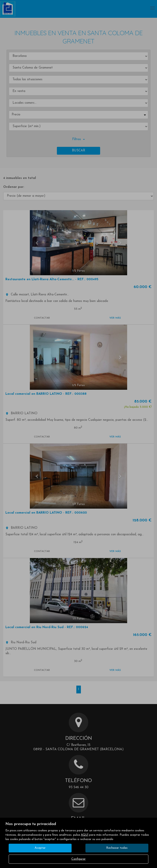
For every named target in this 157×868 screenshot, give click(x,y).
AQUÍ (85, 835)
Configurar (78, 859)
